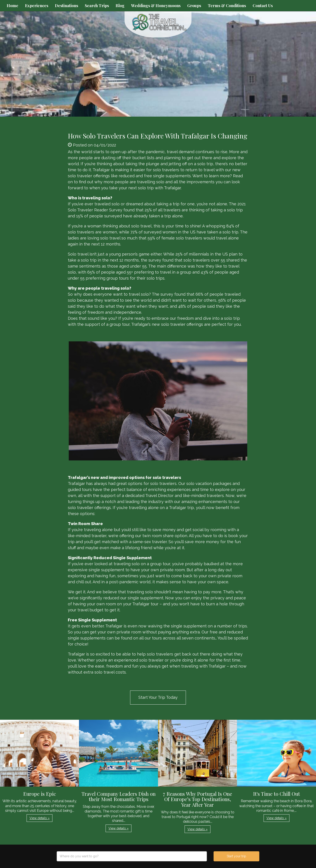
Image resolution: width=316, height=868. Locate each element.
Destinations (67, 6)
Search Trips (97, 6)
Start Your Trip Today (158, 697)
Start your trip (236, 856)
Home (12, 6)
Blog (120, 6)
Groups (194, 6)
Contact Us (263, 6)
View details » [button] (39, 818)
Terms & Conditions (227, 6)
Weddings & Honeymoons (156, 6)
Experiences (37, 6)
